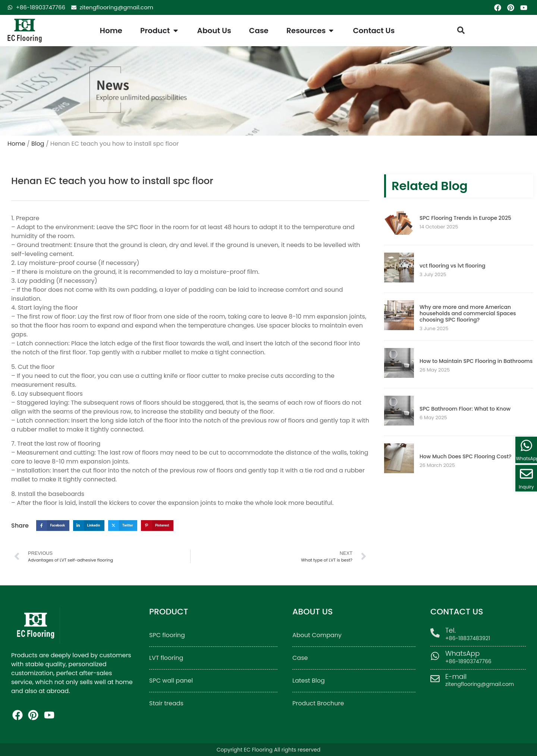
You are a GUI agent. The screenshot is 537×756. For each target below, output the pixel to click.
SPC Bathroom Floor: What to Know (465, 409)
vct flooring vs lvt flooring (452, 266)
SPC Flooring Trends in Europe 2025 (465, 218)
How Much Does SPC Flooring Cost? (465, 456)
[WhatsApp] (435, 656)
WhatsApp (462, 653)
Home (16, 144)
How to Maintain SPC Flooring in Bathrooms (476, 361)
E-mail (456, 676)
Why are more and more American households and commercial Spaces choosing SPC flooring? (468, 313)
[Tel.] (435, 633)
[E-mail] (435, 679)
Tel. (450, 630)
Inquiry (526, 487)
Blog (38, 144)
